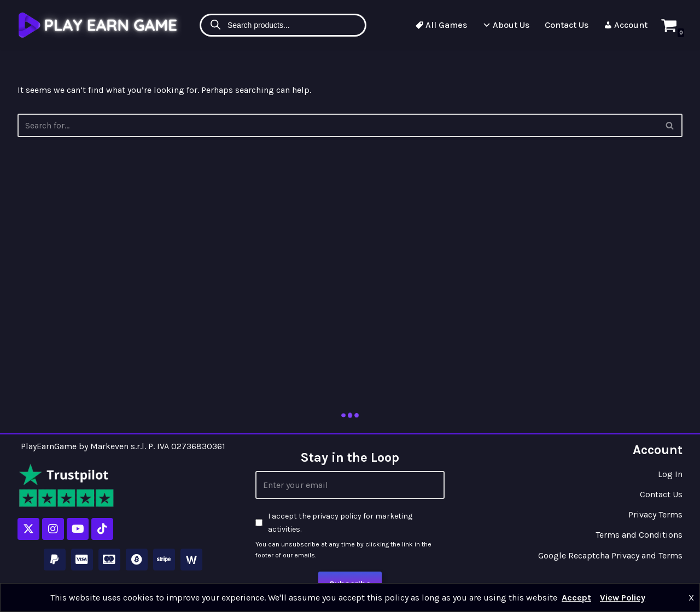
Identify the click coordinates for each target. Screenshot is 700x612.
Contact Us (567, 25)
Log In (670, 474)
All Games (441, 25)
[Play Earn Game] (100, 25)
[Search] (670, 125)
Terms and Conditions (639, 535)
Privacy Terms (655, 514)
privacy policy (337, 516)
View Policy (623, 598)
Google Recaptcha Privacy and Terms (610, 555)
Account (626, 25)
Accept (576, 598)
